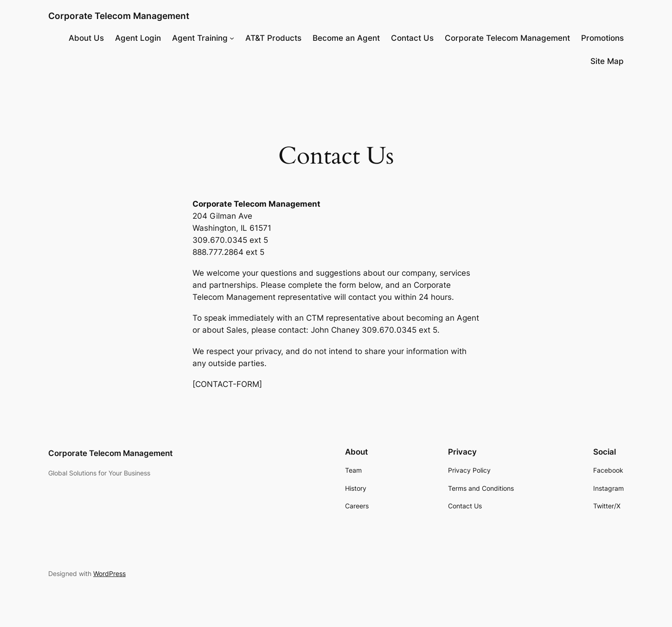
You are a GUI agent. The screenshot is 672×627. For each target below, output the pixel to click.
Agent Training (200, 38)
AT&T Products (273, 38)
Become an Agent (346, 38)
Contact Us (412, 38)
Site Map (607, 61)
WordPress (109, 573)
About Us (86, 38)
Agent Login (138, 38)
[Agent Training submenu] (232, 38)
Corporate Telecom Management (119, 16)
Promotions (602, 38)
